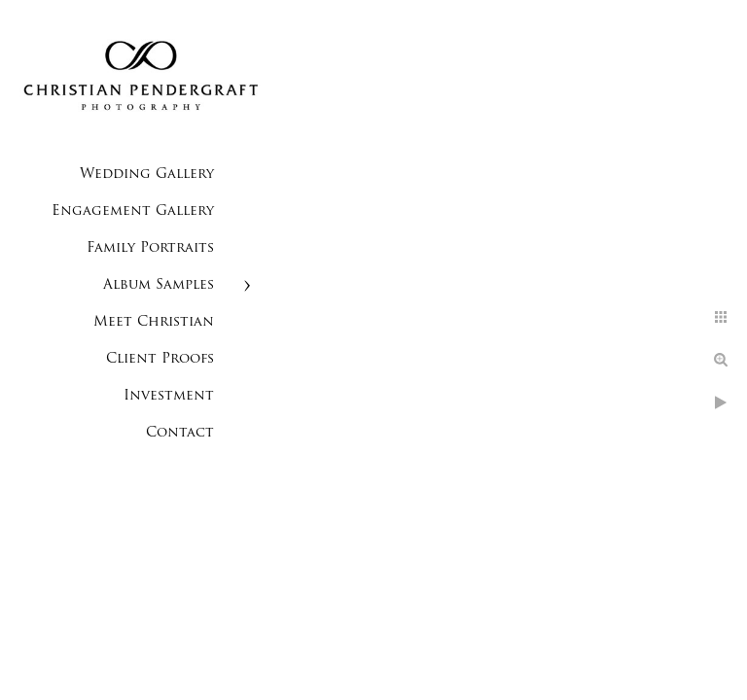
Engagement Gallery (133, 211)
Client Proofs (160, 359)
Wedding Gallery (147, 175)
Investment (169, 396)
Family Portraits (150, 248)
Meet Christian (154, 322)
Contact (180, 433)
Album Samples (159, 285)
